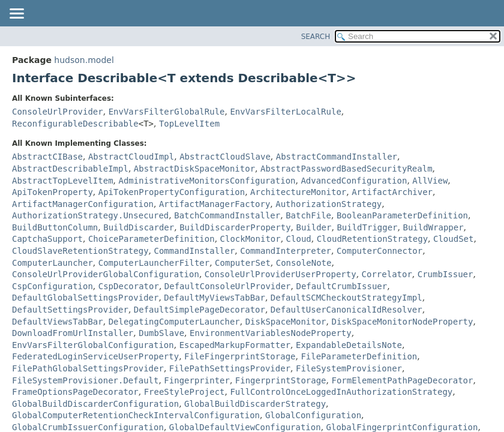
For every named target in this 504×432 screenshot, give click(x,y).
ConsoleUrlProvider (58, 112)
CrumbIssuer (445, 274)
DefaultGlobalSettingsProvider (85, 298)
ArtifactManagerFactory (214, 204)
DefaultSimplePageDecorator (199, 310)
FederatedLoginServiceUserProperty (95, 356)
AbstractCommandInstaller (337, 157)
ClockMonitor (250, 239)
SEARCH (316, 37)
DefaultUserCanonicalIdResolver (346, 310)
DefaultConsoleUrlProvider (228, 286)
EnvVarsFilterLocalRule (285, 112)
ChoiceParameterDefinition (151, 239)
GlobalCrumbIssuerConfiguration (88, 427)
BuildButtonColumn (55, 227)
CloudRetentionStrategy (372, 239)
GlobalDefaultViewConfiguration (245, 427)
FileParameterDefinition (359, 356)
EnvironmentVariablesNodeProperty (271, 333)
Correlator (387, 274)
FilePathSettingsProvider (230, 368)
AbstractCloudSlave (225, 157)
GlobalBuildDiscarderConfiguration (95, 404)
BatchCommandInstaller (227, 215)
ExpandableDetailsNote (349, 345)
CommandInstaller (194, 251)
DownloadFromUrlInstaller (73, 333)
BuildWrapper (433, 227)
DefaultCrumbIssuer (341, 286)
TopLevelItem (189, 124)
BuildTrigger (367, 227)
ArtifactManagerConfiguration (83, 204)
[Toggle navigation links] (16, 14)
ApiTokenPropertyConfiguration (172, 192)
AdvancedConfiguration (354, 181)
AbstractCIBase (47, 157)
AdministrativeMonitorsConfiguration (207, 181)
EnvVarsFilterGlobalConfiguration (93, 345)
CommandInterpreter (286, 251)
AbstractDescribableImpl (70, 169)
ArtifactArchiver (392, 192)
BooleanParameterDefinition (402, 215)
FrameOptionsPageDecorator (75, 392)
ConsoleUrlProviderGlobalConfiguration (106, 274)
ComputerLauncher (52, 263)
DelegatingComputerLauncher (174, 322)
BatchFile (308, 215)
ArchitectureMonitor (298, 192)
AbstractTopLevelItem (63, 181)
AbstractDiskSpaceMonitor (194, 169)
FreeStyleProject (184, 392)
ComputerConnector (379, 251)
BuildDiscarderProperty (235, 227)
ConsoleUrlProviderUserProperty (280, 274)
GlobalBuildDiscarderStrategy (255, 404)
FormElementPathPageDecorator (402, 380)
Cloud (299, 239)
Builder (313, 227)
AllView (430, 181)
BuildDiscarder (139, 227)
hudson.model (84, 60)
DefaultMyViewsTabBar (214, 298)
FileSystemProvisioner (349, 368)
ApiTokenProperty (52, 192)
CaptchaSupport (47, 239)
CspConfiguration (52, 286)
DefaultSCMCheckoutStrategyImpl (346, 298)
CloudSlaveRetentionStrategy (80, 251)
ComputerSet (243, 263)
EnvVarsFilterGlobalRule (167, 112)
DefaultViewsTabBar (58, 322)
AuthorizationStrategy (328, 204)
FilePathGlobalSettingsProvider (88, 368)
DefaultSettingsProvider (70, 310)
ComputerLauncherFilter (154, 263)
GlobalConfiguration (313, 415)
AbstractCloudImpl (131, 157)
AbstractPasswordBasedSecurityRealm (346, 169)
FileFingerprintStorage (240, 356)
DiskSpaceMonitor (286, 322)
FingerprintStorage (281, 380)
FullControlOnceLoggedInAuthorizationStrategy (341, 392)
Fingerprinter (197, 380)
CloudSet (453, 239)
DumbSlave (161, 333)
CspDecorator (129, 286)
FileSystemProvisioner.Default (85, 380)
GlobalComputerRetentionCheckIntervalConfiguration (136, 415)
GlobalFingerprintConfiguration (402, 427)
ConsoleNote (304, 263)
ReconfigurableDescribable (75, 124)
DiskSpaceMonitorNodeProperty (402, 322)
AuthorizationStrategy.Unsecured (90, 215)
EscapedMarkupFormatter (235, 345)
